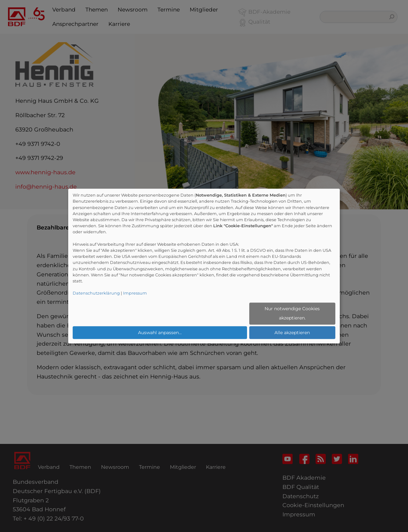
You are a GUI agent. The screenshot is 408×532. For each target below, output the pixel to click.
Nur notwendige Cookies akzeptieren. (292, 314)
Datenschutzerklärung (96, 293)
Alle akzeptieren (292, 333)
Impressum (135, 293)
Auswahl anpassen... (160, 333)
